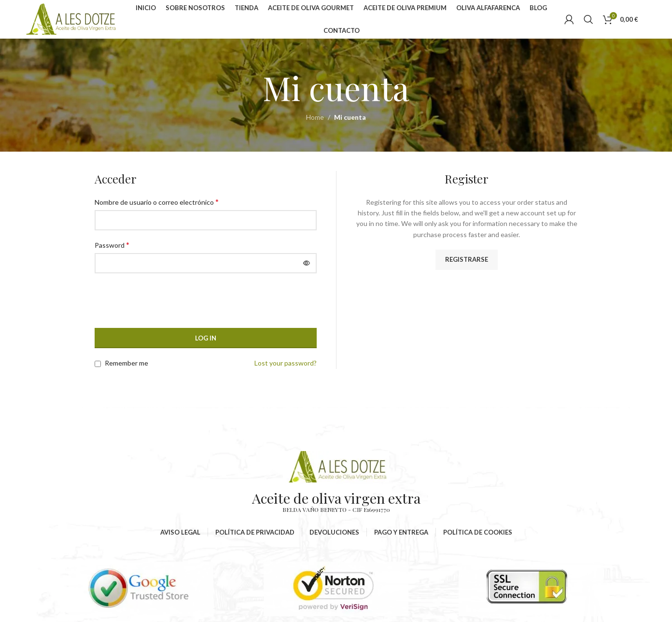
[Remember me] (98, 364)
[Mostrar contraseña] (307, 263)
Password (112, 245)
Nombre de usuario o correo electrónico (157, 202)
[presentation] (160, 304)
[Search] (588, 19)
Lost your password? (286, 363)
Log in (206, 338)
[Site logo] (71, 19)
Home (315, 117)
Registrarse (467, 259)
